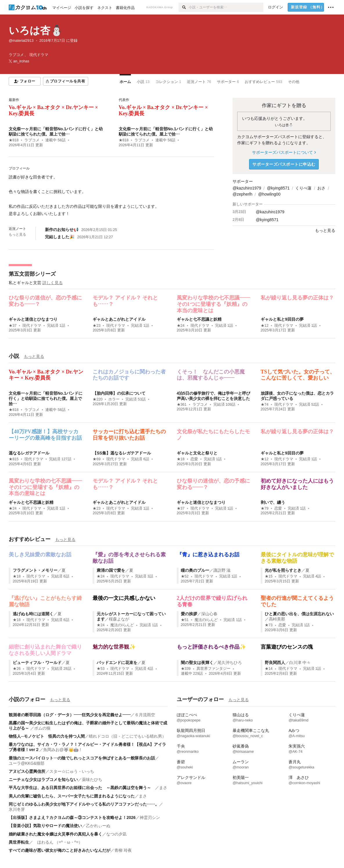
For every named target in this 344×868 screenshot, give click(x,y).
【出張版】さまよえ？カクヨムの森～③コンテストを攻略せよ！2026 (72, 818)
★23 (97, 326)
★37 (13, 326)
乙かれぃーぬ (98, 826)
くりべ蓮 (303, 188)
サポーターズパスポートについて (284, 152)
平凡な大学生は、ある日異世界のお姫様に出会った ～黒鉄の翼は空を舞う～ (82, 788)
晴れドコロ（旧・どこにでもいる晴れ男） (127, 736)
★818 (14, 140)
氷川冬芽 (17, 809)
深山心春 (209, 614)
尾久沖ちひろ (230, 663)
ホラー (114, 399)
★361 (182, 405)
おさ (321, 188)
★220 (98, 399)
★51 (185, 620)
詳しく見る (53, 283)
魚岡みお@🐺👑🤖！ (63, 750)
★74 (265, 405)
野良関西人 (275, 663)
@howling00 (269, 194)
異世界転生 (19, 842)
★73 (269, 625)
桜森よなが (119, 619)
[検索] (184, 7)
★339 (186, 669)
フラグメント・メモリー (35, 570)
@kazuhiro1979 (247, 188)
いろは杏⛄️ (36, 30)
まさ (163, 788)
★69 (97, 459)
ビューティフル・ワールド (37, 663)
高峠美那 (277, 619)
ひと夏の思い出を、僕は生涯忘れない (299, 614)
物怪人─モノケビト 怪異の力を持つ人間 (47, 736)
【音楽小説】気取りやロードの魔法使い (45, 826)
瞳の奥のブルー (195, 570)
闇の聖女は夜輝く (197, 663)
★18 (181, 459)
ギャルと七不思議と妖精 (199, 319)
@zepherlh (242, 194)
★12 (265, 326)
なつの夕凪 (116, 834)
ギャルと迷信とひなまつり (33, 319)
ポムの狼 (42, 728)
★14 (269, 669)
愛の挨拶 (189, 614)
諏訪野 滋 (222, 570)
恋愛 (194, 459)
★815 (14, 459)
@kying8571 (278, 188)
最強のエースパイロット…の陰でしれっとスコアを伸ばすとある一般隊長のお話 (82, 758)
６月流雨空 (145, 715)
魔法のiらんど (122, 625)
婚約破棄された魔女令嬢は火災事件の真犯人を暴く (55, 834)
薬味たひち (92, 779)
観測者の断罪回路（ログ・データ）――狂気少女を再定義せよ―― (70, 715)
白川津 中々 (300, 663)
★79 (265, 508)
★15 (269, 576)
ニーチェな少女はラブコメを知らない (43, 779)
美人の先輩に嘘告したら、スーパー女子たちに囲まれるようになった (72, 796)
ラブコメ (32, 140)
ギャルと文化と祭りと (197, 453)
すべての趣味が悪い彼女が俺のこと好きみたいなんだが (60, 850)
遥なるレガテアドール (29, 453)
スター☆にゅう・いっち (72, 771)
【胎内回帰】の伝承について (119, 393)
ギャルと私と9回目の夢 (282, 319)
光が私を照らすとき (283, 570)
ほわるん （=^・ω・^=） (58, 842)
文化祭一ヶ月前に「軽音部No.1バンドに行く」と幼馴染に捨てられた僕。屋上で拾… (46, 398)
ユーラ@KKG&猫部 (27, 763)
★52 (185, 576)
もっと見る (17, 234)
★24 (181, 326)
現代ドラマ (32, 326)
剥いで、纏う (273, 502)
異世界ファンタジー (214, 669)
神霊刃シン (150, 818)
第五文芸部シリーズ (32, 274)
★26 (17, 669)
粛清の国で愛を (111, 570)
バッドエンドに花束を (117, 663)
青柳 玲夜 (123, 850)
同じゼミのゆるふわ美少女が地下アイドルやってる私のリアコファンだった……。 (84, 804)
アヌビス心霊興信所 (27, 771)
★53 (101, 669)
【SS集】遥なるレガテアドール (122, 453)
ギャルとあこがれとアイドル (119, 319)
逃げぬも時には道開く (33, 614)
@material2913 (21, 41)
